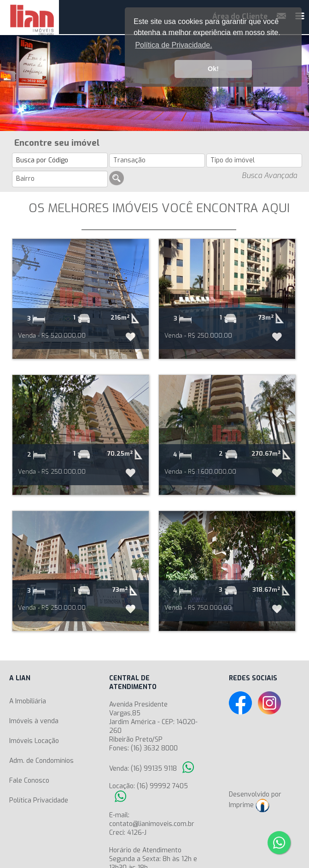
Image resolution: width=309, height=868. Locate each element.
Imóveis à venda (34, 721)
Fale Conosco (29, 781)
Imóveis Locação (34, 741)
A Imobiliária (28, 701)
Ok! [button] (213, 69)
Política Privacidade (39, 800)
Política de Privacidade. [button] (173, 45)
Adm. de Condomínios (41, 761)
